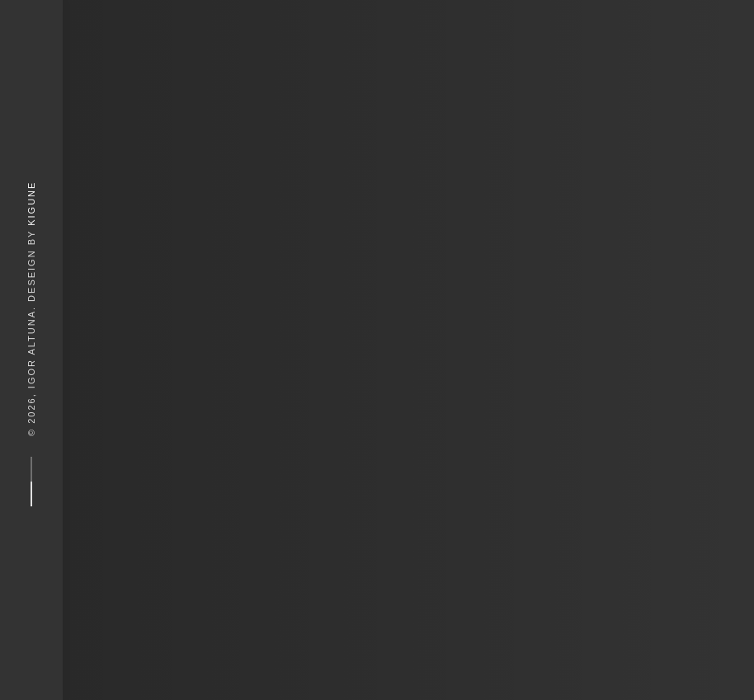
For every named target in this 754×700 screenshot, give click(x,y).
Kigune (31, 203)
